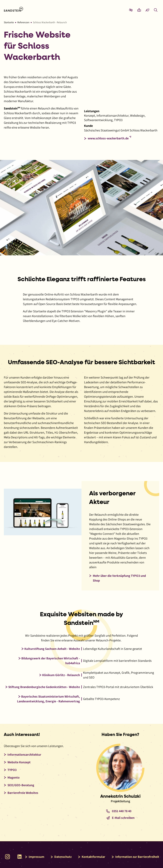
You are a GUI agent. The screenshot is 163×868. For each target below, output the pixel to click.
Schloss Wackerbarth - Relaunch (50, 22)
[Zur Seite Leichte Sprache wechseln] (139, 10)
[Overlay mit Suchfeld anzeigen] (156, 10)
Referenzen (23, 22)
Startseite (9, 22)
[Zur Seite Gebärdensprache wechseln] (131, 10)
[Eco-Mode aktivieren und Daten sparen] (147, 10)
